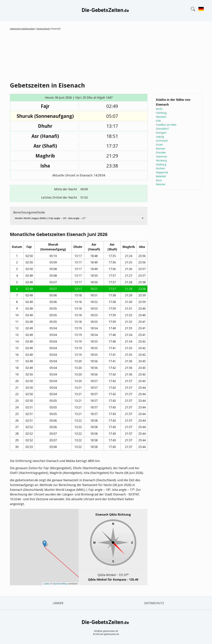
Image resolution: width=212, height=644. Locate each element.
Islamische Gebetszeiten (22, 29)
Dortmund (162, 140)
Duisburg (161, 164)
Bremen (160, 148)
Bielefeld (161, 176)
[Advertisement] (106, 55)
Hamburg (161, 113)
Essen (159, 144)
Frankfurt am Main (166, 125)
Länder (58, 603)
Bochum (160, 168)
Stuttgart (161, 133)
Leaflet (46, 584)
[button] (44, 544)
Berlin (159, 109)
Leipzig (160, 137)
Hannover (161, 156)
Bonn (159, 180)
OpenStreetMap (60, 584)
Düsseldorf (162, 129)
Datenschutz (154, 603)
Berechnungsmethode (29, 212)
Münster (161, 184)
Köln (158, 121)
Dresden (161, 152)
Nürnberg (161, 160)
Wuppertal (162, 172)
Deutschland (43, 29)
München (161, 117)
